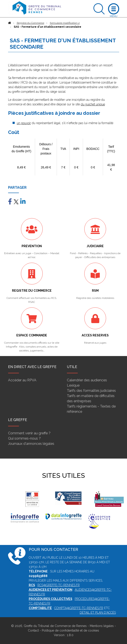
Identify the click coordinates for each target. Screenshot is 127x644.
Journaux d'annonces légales (31, 444)
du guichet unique (93, 104)
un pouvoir (24, 123)
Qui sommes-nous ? (24, 438)
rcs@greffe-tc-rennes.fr (59, 585)
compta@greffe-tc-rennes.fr (79, 608)
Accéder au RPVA (22, 380)
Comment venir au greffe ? (29, 433)
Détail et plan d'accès (98, 613)
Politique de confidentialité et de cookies (70, 630)
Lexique (73, 385)
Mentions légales (102, 626)
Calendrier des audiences (87, 380)
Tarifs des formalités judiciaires (91, 391)
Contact (33, 630)
